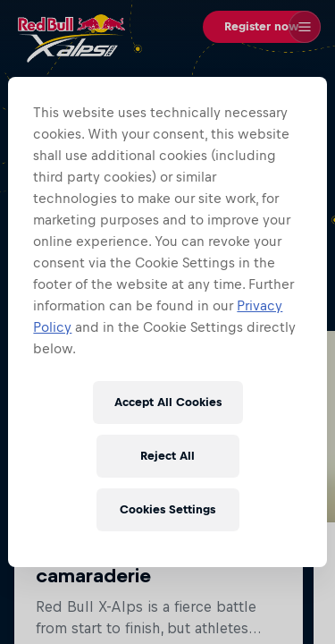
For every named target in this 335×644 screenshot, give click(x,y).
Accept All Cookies (168, 402)
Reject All (167, 456)
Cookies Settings (167, 509)
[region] (167, 322)
